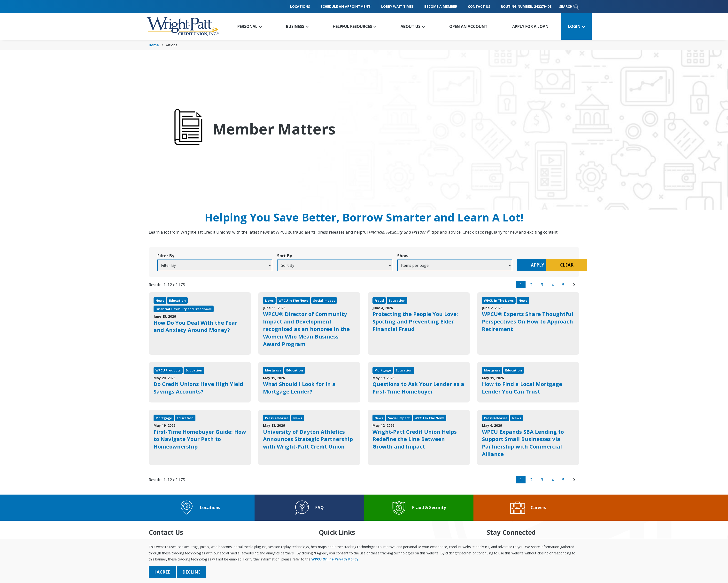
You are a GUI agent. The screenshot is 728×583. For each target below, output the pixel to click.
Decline (191, 572)
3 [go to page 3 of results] (542, 285)
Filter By (166, 256)
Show (381, 256)
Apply (504, 265)
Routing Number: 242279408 (526, 6)
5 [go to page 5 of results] (563, 285)
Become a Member (441, 6)
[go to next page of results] (574, 285)
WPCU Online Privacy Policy (335, 559)
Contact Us (479, 6)
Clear (550, 265)
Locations (300, 6)
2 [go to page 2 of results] (531, 285)
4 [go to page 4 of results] (553, 285)
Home (154, 45)
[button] (249, 26)
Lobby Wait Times (397, 6)
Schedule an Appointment (346, 6)
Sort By (273, 256)
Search (569, 7)
